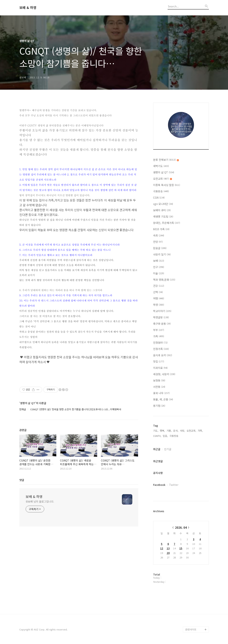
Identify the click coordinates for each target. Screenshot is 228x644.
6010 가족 (161, 229)
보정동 (159, 380)
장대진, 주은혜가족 (167, 223)
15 (181, 548)
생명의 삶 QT (164, 172)
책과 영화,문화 (164, 280)
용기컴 (159, 406)
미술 (159, 273)
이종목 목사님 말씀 (167, 185)
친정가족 (161, 349)
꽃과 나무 (161, 393)
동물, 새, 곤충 (163, 399)
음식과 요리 (163, 355)
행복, (162, 431)
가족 (159, 336)
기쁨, (169, 431)
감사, (176, 431)
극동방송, (174, 436)
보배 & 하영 (28, 8)
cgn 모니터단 (163, 204)
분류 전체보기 (166, 160)
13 (168, 548)
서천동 (159, 387)
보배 (159, 261)
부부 (159, 330)
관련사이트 (191, 629)
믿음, (165, 436)
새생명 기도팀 (163, 216)
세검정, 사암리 (164, 374)
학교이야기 (162, 311)
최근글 (157, 449)
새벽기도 (161, 166)
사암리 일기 (162, 254)
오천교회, (191, 431)
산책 (158, 292)
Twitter (174, 485)
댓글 (22, 480)
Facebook (159, 485)
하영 (159, 305)
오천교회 (162, 179)
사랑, (182, 431)
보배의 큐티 (162, 210)
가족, (200, 431)
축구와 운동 (162, 324)
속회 (159, 235)
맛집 (159, 361)
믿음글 (160, 248)
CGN (159, 198)
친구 (159, 267)
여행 (159, 298)
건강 (159, 286)
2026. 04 (181, 528)
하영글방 (161, 317)
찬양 (158, 242)
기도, (156, 431)
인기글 (168, 449)
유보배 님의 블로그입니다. (40, 501)
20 (168, 553)
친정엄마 (160, 343)
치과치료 (160, 368)
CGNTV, (157, 436)
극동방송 (161, 191)
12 (162, 548)
